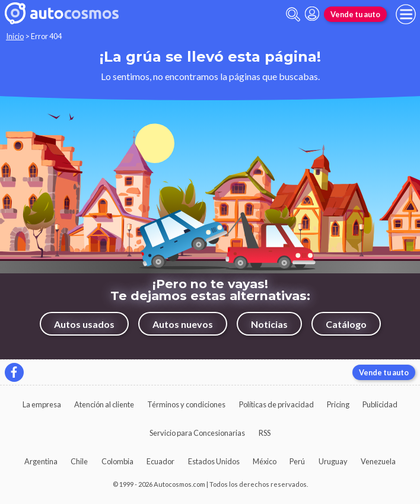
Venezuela (378, 461)
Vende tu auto (355, 14)
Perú (297, 461)
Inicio (15, 36)
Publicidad (380, 404)
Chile (79, 461)
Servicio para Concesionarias (197, 433)
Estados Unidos (214, 461)
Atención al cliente (104, 404)
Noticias (269, 324)
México (265, 461)
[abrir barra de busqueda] (293, 15)
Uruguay (333, 461)
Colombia (117, 461)
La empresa (42, 404)
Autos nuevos (183, 324)
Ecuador (160, 461)
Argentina (41, 461)
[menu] (406, 14)
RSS (265, 433)
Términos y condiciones (186, 404)
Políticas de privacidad (276, 404)
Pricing (338, 404)
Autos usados (84, 324)
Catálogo (346, 324)
